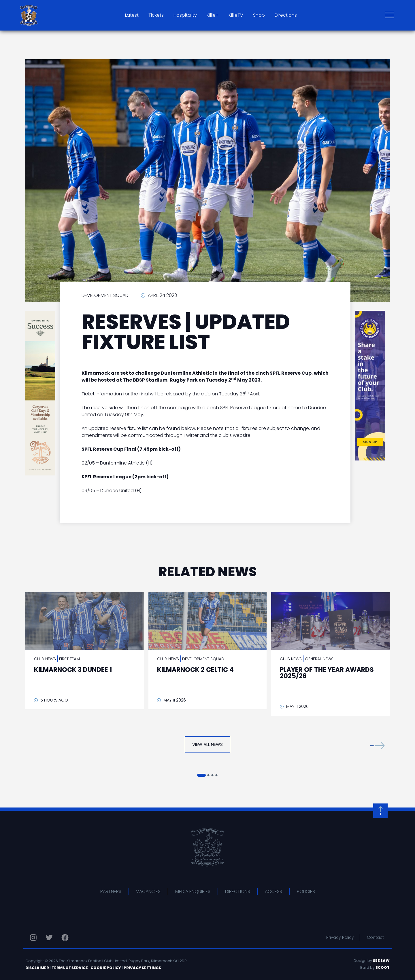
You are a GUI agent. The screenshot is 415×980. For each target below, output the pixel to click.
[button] (378, 746)
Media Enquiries (193, 891)
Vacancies (148, 891)
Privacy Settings (142, 968)
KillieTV (236, 15)
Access (273, 891)
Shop (259, 15)
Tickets (156, 15)
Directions (286, 15)
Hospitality (185, 15)
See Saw (381, 961)
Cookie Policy (106, 968)
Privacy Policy (340, 937)
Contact (375, 937)
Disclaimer (37, 968)
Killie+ (213, 15)
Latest (132, 15)
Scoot (383, 967)
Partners (111, 891)
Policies (306, 891)
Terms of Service (70, 968)
